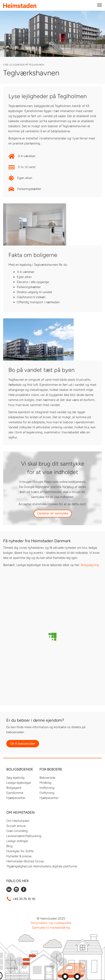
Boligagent (14, 788)
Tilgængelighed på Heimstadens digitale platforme (42, 866)
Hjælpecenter (16, 798)
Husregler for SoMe (20, 851)
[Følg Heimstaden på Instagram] (16, 891)
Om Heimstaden (18, 821)
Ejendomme (15, 793)
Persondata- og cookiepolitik (51, 923)
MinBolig (45, 783)
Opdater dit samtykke (53, 513)
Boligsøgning (90, 565)
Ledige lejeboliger (19, 783)
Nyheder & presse (19, 856)
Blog (9, 846)
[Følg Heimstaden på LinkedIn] (9, 891)
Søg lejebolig (15, 778)
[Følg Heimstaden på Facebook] (24, 891)
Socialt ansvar (16, 826)
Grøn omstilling (17, 831)
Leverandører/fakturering (24, 836)
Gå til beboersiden (23, 744)
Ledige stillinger (17, 841)
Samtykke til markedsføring (51, 928)
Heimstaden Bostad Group (25, 861)
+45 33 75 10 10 (24, 899)
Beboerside (47, 778)
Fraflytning (47, 793)
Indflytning (47, 788)
